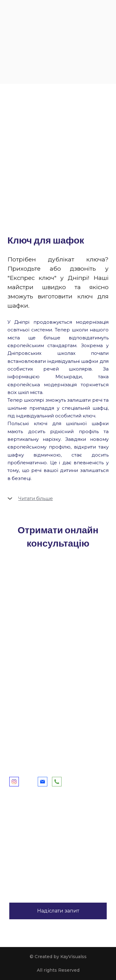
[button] (58, 498)
